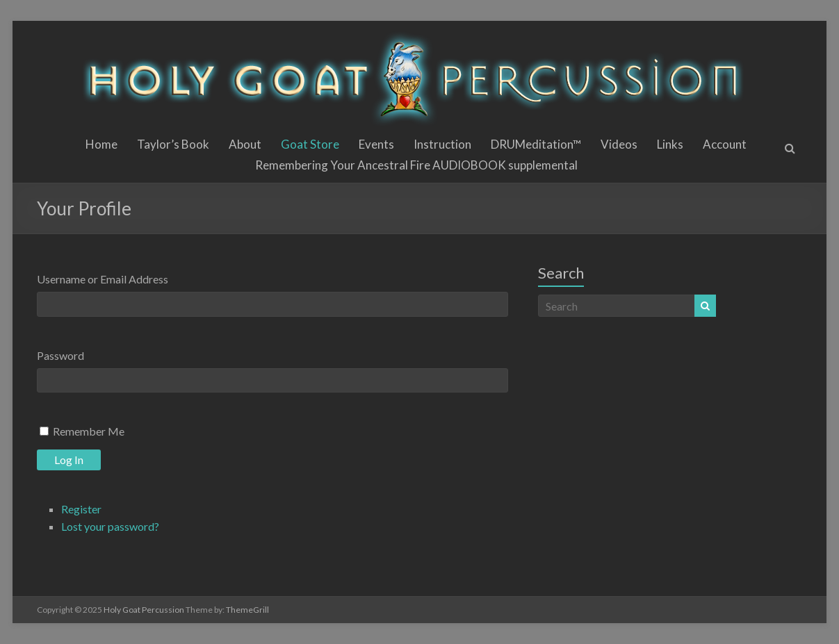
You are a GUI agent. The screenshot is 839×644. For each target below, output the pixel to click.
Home (101, 144)
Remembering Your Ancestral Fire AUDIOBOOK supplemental (416, 165)
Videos (619, 144)
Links (670, 144)
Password (60, 355)
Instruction (442, 144)
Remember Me (89, 431)
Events (376, 144)
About (245, 144)
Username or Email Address (103, 279)
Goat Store (310, 144)
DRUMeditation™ (536, 144)
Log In (69, 460)
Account (725, 144)
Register (81, 509)
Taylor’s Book (173, 144)
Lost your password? (110, 526)
